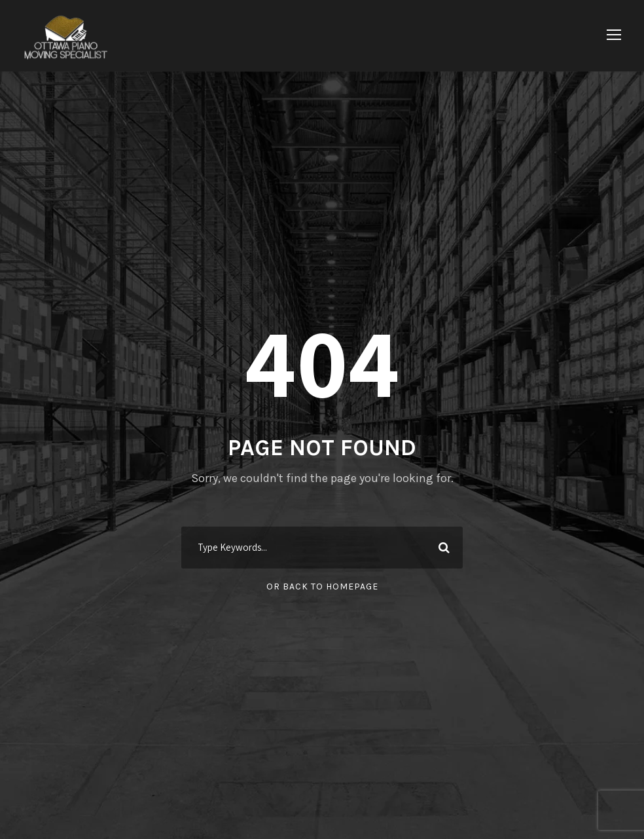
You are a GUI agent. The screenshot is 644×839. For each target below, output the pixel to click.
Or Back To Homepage (322, 587)
